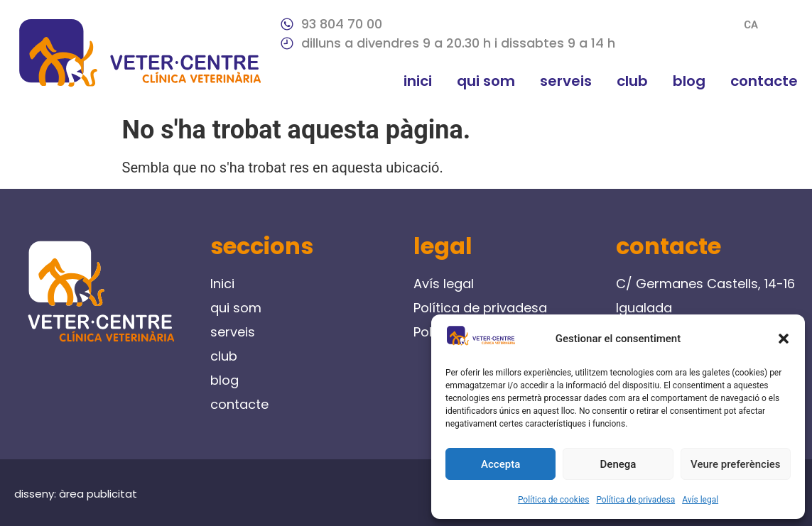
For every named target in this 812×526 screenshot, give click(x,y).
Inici (418, 81)
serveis (566, 81)
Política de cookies (554, 500)
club (632, 81)
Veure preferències (735, 464)
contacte (764, 81)
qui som (486, 81)
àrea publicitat (98, 494)
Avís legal (700, 500)
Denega (618, 464)
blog (689, 81)
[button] (784, 339)
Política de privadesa (635, 500)
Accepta (500, 464)
